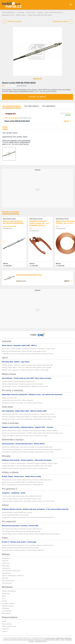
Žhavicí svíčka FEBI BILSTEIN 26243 (17, 121)
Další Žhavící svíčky (9, 219)
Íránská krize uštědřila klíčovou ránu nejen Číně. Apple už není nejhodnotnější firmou (27, 447)
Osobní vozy (6, 563)
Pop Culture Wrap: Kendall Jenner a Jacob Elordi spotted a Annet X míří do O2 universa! (28, 501)
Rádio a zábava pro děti (9, 626)
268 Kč (66, 121)
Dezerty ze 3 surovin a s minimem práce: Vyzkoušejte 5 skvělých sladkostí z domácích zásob (30, 463)
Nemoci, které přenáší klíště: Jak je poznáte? (15, 515)
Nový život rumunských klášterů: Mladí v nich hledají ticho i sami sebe (23, 482)
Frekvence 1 (6, 629)
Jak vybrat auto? (7, 583)
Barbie (4, 596)
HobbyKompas (6, 573)
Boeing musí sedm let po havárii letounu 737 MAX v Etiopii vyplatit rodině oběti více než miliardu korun (32, 433)
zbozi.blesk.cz (6, 568)
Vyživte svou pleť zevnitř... (10, 398)
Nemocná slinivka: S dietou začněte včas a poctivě (17, 513)
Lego (3, 598)
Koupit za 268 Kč (37, 97)
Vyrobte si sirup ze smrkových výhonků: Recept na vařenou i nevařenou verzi (25, 468)
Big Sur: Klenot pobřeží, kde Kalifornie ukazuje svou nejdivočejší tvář (22, 485)
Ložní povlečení (7, 611)
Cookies (62, 640)
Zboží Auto (5, 578)
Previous (3, 242)
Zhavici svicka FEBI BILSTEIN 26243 (19, 83)
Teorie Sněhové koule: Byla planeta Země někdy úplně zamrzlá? (21, 531)
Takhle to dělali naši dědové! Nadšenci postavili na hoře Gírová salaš (22, 384)
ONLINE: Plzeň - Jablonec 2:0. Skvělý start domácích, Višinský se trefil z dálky (25, 370)
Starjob (4, 621)
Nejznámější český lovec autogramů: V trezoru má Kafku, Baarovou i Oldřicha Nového (28, 545)
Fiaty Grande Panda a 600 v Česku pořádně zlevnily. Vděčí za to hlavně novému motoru (28, 414)
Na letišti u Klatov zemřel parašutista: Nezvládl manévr (18, 381)
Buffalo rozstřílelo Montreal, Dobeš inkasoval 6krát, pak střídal (20, 548)
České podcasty (7, 624)
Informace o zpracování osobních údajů (47, 640)
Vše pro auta (31, 12)
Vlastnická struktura (41, 641)
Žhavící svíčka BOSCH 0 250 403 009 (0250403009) (13, 222)
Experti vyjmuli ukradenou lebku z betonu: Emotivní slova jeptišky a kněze (24, 351)
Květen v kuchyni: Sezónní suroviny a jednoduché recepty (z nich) (22, 499)
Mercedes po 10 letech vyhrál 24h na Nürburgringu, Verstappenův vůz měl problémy (27, 419)
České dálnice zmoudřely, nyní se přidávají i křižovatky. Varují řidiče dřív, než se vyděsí (28, 452)
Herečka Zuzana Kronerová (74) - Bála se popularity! (18, 400)
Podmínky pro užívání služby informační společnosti (19, 640)
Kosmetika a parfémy (8, 603)
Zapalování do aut (8, 15)
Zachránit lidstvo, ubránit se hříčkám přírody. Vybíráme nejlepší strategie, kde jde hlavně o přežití (31, 534)
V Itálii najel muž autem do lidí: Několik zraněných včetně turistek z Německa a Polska (28, 354)
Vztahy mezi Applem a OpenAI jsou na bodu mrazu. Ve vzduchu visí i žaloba (25, 436)
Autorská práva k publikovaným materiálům (58, 638)
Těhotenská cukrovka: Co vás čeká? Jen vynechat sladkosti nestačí (22, 403)
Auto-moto (21, 12)
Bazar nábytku (6, 613)
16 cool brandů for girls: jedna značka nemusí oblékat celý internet (22, 496)
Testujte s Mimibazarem (9, 591)
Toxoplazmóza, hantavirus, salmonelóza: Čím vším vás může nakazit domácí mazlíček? (28, 517)
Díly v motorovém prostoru (53, 12)
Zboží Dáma (6, 566)
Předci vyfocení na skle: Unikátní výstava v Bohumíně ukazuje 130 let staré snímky (27, 480)
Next (72, 242)
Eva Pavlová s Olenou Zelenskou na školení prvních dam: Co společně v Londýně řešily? (29, 349)
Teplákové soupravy (8, 606)
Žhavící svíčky (21, 15)
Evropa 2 (5, 631)
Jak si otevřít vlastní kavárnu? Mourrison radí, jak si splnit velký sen (22, 529)
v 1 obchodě (7, 265)
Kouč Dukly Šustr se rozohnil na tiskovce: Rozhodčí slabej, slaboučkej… (23, 550)
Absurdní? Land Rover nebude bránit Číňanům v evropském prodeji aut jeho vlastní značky (29, 417)
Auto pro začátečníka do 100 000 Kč (13, 576)
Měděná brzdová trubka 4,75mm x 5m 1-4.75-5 (65, 222)
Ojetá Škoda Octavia (8, 581)
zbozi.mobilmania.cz (9, 12)
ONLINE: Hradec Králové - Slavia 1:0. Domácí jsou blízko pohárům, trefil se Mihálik (27, 368)
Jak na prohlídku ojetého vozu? (11, 571)
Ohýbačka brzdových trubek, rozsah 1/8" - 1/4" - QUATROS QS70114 (40, 223)
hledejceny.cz (6, 558)
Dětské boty (5, 608)
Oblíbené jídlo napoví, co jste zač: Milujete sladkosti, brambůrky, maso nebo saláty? (27, 466)
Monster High (6, 594)
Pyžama (4, 601)
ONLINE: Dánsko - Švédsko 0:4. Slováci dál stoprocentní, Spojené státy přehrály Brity (27, 365)
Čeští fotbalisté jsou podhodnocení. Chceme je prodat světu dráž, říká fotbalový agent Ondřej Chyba (32, 449)
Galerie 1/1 (38, 79)
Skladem (68, 115)
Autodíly (40, 12)
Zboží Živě (5, 561)
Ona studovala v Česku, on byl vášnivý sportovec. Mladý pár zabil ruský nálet (25, 386)
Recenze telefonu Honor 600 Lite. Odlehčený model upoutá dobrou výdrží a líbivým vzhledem (30, 431)
